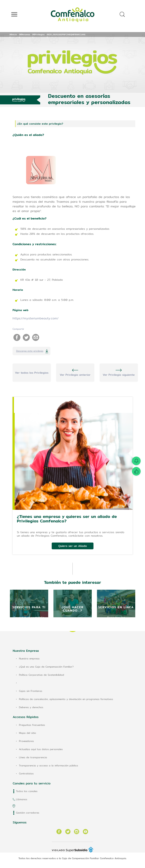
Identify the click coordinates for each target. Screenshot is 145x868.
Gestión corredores (28, 813)
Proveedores (26, 741)
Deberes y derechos (31, 707)
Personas (26, 34)
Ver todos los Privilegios (32, 373)
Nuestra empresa (29, 659)
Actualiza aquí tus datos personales (41, 749)
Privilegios (40, 34)
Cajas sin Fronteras (31, 691)
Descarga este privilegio (30, 351)
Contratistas (26, 774)
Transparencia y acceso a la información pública (48, 766)
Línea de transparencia (33, 757)
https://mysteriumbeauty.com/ (36, 318)
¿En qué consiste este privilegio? (40, 124)
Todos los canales (27, 791)
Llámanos (22, 799)
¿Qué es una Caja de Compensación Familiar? (46, 667)
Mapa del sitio (28, 733)
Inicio (14, 34)
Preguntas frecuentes (32, 725)
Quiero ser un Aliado (73, 546)
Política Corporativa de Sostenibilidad (42, 675)
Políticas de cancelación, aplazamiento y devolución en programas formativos (66, 699)
